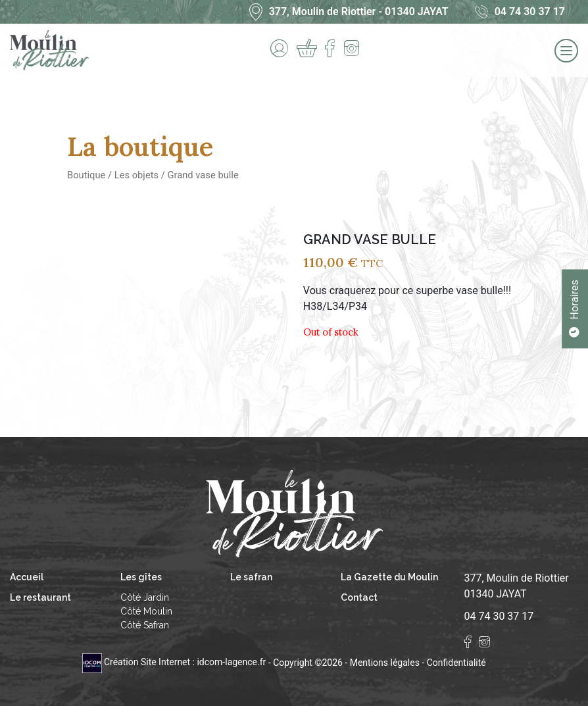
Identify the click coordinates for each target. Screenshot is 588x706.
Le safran (251, 577)
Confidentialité (456, 662)
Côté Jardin (145, 597)
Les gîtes (141, 577)
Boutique (86, 175)
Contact (359, 597)
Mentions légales (385, 662)
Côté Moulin (146, 611)
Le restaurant (40, 597)
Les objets (136, 175)
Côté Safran (145, 625)
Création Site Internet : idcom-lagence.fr (175, 662)
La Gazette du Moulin (389, 577)
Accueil (27, 577)
